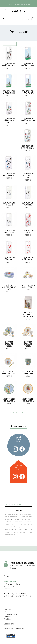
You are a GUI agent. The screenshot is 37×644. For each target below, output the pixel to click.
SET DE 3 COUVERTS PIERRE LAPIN (28, 315)
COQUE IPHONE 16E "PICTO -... (28, 231)
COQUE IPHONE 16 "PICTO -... (9, 259)
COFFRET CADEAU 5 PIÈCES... (9, 344)
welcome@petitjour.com (21, 596)
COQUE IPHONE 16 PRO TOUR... (28, 92)
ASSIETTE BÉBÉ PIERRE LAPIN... (9, 400)
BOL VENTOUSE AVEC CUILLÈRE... (9, 372)
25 (23, 413)
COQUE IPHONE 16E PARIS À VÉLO (9, 121)
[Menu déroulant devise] (5, 10)
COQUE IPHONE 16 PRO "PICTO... (28, 259)
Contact (7, 617)
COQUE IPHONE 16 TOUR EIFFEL (9, 92)
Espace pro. (9, 624)
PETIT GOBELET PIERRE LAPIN (28, 372)
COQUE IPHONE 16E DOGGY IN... (9, 174)
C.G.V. (6, 612)
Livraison (8, 609)
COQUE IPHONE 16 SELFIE (28, 204)
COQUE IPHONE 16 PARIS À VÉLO (28, 120)
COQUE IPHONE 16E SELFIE (9, 204)
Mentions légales (11, 614)
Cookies (7, 619)
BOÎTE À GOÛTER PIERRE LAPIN (9, 287)
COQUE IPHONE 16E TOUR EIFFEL (28, 65)
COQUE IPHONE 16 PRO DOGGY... (9, 65)
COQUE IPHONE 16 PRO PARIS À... (28, 147)
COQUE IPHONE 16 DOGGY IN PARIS (28, 175)
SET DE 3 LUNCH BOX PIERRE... (28, 286)
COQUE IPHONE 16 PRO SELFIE (9, 231)
